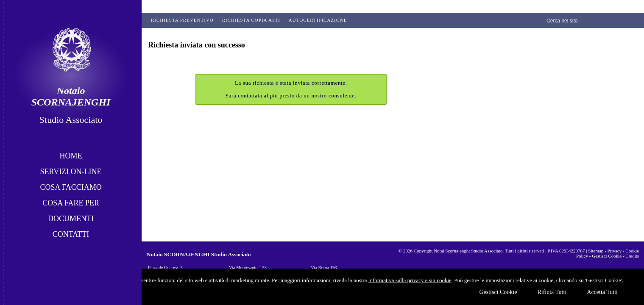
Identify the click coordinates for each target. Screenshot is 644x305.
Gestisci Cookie (498, 292)
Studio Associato (71, 120)
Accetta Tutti (602, 292)
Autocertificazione (318, 20)
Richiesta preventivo (182, 20)
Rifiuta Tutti (552, 292)
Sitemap (596, 251)
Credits (632, 256)
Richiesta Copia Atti (251, 20)
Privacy (615, 251)
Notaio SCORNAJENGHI (71, 96)
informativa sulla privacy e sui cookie (410, 280)
